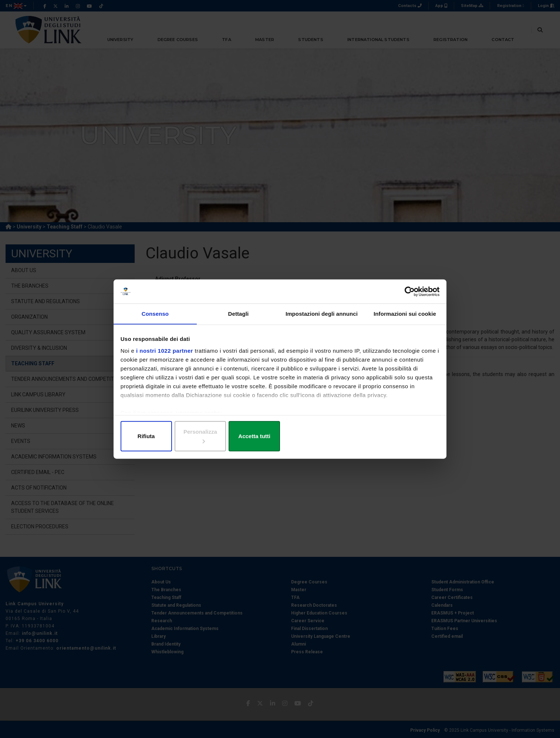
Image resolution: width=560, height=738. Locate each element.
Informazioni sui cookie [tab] (405, 321)
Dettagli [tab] (239, 321)
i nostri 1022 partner (166, 357)
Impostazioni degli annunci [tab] (322, 321)
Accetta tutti (386, 435)
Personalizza (280, 435)
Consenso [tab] (155, 321)
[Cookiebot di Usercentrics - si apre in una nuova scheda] (406, 297)
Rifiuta (174, 435)
